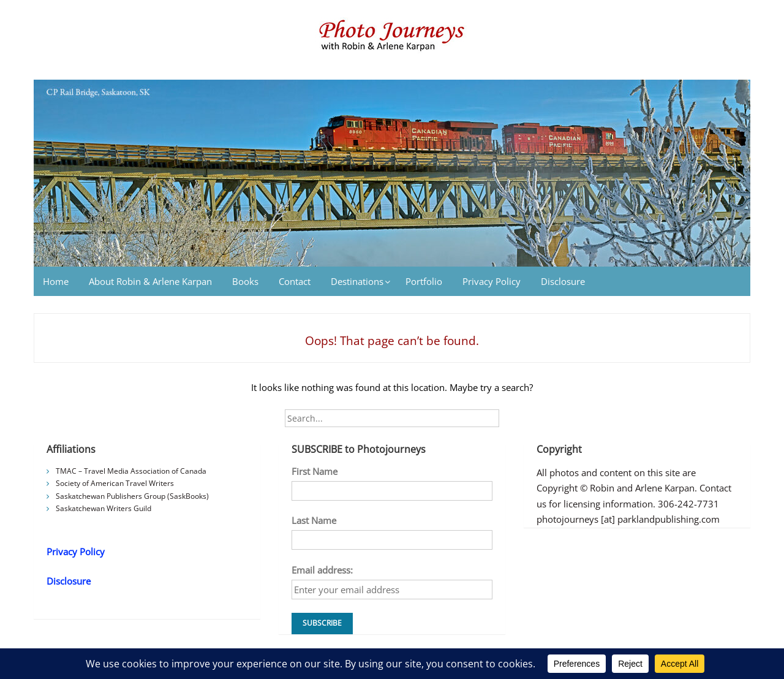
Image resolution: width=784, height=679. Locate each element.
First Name (315, 471)
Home (56, 281)
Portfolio (424, 281)
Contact (295, 281)
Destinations (357, 281)
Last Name (314, 520)
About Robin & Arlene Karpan (150, 281)
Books (245, 281)
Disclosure (563, 281)
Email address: (322, 570)
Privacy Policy (492, 281)
